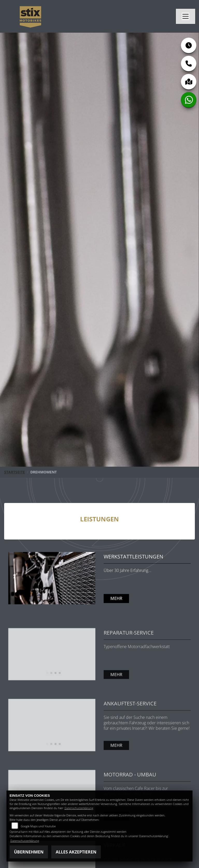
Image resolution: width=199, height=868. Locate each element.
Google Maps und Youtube (38, 826)
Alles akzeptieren (76, 852)
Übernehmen (29, 852)
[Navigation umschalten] (186, 16)
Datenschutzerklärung (79, 808)
